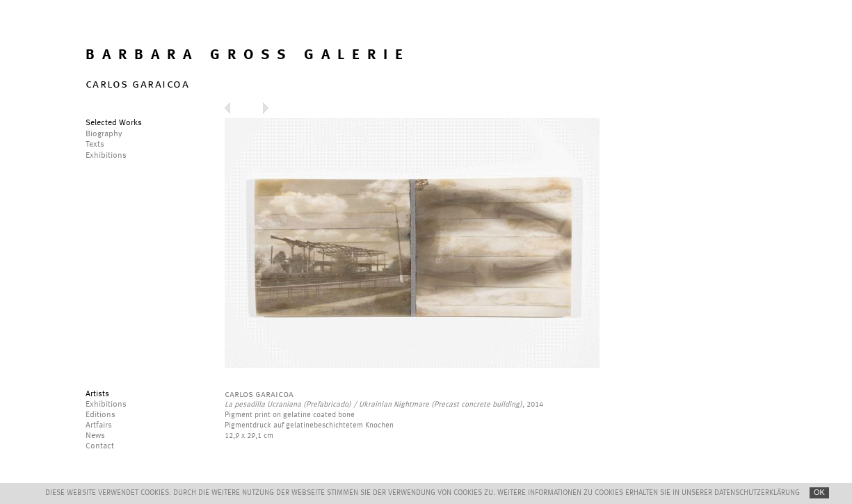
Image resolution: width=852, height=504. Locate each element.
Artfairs (99, 425)
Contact (100, 446)
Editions (101, 415)
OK (819, 492)
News (95, 436)
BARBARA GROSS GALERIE (248, 55)
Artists (97, 394)
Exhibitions (106, 405)
